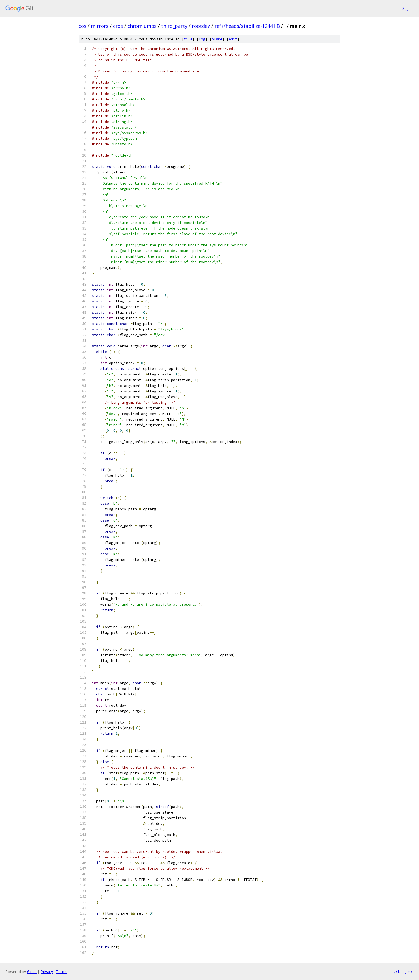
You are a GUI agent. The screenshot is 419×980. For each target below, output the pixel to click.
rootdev (201, 26)
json (409, 971)
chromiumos (142, 26)
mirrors (100, 26)
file (188, 39)
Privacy (47, 972)
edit (233, 39)
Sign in (408, 8)
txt (397, 971)
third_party (174, 26)
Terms (62, 972)
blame (217, 39)
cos (82, 26)
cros (118, 26)
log (202, 39)
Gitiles (32, 972)
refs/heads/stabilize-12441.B (247, 26)
